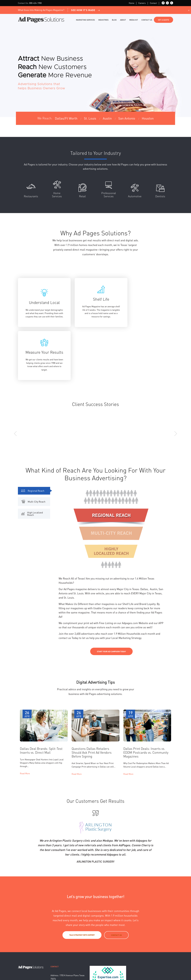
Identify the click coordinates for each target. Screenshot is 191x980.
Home (132, 3)
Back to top (169, 969)
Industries (103, 20)
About (123, 20)
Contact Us (147, 20)
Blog (114, 20)
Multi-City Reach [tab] (33, 453)
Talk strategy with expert (82, 887)
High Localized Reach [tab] (32, 465)
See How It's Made (86, 10)
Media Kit (134, 20)
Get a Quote (163, 20)
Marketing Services (85, 20)
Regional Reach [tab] (33, 442)
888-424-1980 (35, 3)
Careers (142, 3)
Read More (25, 725)
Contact (153, 3)
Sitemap (69, 969)
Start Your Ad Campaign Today (112, 603)
